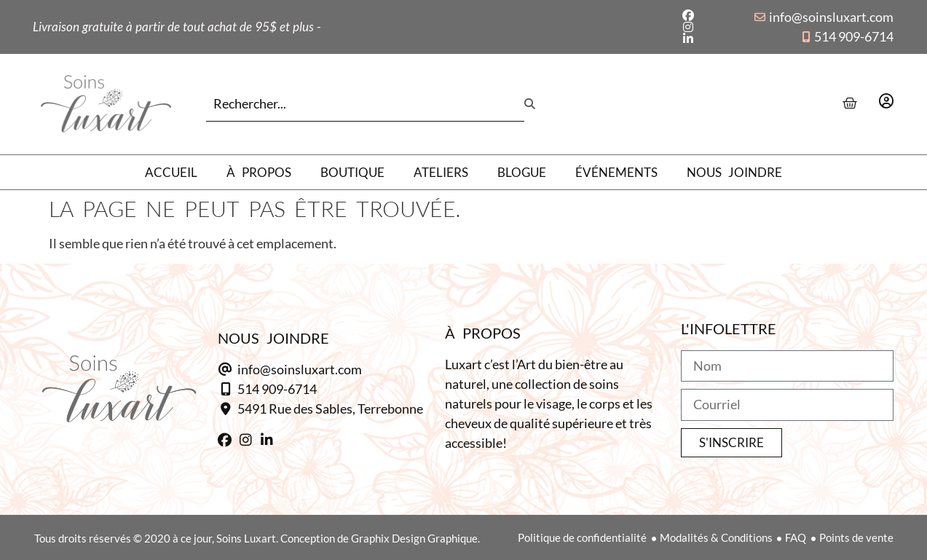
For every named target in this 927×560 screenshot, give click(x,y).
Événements (616, 172)
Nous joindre (734, 172)
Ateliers (441, 172)
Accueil (171, 172)
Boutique (352, 172)
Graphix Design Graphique (414, 538)
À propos (259, 172)
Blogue (522, 172)
